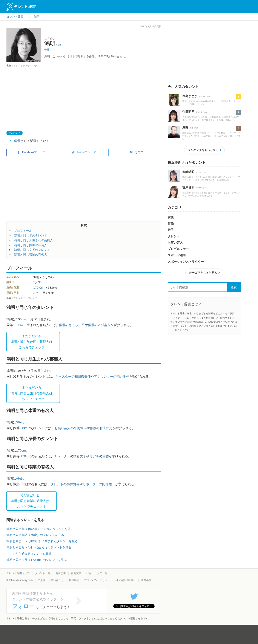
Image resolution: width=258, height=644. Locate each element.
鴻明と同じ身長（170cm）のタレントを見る (37, 560)
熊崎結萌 (188, 172)
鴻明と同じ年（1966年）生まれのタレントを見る (40, 529)
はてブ (136, 152)
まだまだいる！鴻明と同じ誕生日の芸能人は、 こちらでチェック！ (33, 393)
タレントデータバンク (25, 66)
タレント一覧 (43, 573)
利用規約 (74, 580)
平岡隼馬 (80, 428)
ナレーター (62, 456)
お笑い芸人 (62, 428)
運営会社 (146, 580)
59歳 (59, 45)
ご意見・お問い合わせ (51, 580)
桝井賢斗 (73, 484)
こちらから (184, 330)
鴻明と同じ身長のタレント (32, 250)
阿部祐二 (109, 484)
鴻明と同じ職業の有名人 (31, 255)
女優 (191, 128)
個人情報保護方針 (126, 580)
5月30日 (39, 282)
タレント (57, 484)
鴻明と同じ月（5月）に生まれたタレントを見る (39, 547)
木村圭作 (104, 325)
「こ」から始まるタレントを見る (29, 554)
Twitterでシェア (84, 152)
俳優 (47, 50)
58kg (20, 422)
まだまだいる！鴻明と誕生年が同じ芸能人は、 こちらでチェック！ (33, 342)
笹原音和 (188, 187)
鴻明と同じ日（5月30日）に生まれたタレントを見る (42, 541)
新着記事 (61, 573)
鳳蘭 (185, 127)
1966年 (18, 325)
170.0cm (39, 288)
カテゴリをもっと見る (203, 273)
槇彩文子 (80, 456)
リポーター (91, 484)
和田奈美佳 (83, 376)
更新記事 (76, 573)
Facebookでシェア (31, 152)
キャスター (63, 376)
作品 (89, 573)
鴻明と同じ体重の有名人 (31, 245)
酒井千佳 (123, 376)
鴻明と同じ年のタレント (31, 235)
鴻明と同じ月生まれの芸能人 (34, 240)
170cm (21, 450)
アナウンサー (104, 376)
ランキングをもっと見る (203, 150)
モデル (94, 456)
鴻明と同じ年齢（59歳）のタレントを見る (35, 535)
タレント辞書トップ (18, 573)
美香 (106, 456)
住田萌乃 (188, 112)
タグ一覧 (102, 573)
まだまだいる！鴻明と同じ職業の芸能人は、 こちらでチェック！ (31, 501)
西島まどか (190, 96)
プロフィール (23, 230)
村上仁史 (106, 428)
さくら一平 (77, 325)
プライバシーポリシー (97, 580)
